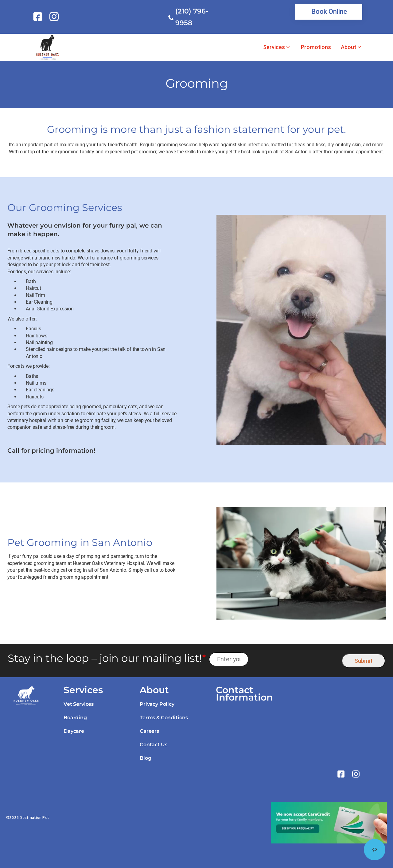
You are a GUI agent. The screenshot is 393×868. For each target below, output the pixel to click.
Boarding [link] (75, 718)
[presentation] (295, 659)
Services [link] (274, 47)
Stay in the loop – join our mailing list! (107, 658)
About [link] (348, 47)
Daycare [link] (74, 731)
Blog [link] (145, 758)
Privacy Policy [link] (157, 704)
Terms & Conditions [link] (164, 718)
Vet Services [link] (79, 704)
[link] (39, 17)
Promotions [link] (316, 47)
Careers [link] (149, 731)
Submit (364, 661)
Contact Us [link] (153, 745)
